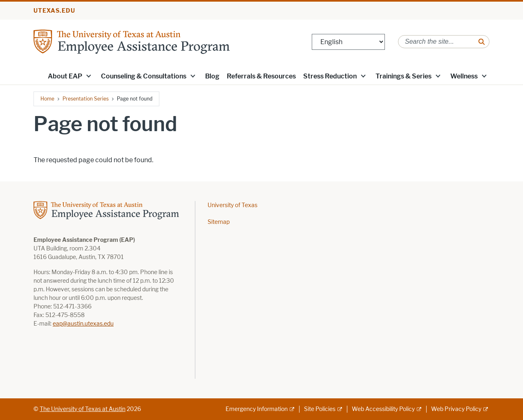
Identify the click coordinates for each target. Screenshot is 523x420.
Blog (212, 76)
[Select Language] (348, 42)
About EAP (65, 76)
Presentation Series (86, 99)
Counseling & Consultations (144, 76)
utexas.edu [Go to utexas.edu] (54, 11)
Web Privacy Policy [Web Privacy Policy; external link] (456, 409)
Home (47, 99)
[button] (89, 76)
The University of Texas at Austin (83, 409)
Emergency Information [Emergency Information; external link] (257, 409)
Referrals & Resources (261, 76)
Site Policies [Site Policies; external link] (320, 409)
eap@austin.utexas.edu (83, 324)
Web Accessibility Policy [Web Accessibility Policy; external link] (383, 409)
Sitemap (219, 222)
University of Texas (232, 205)
